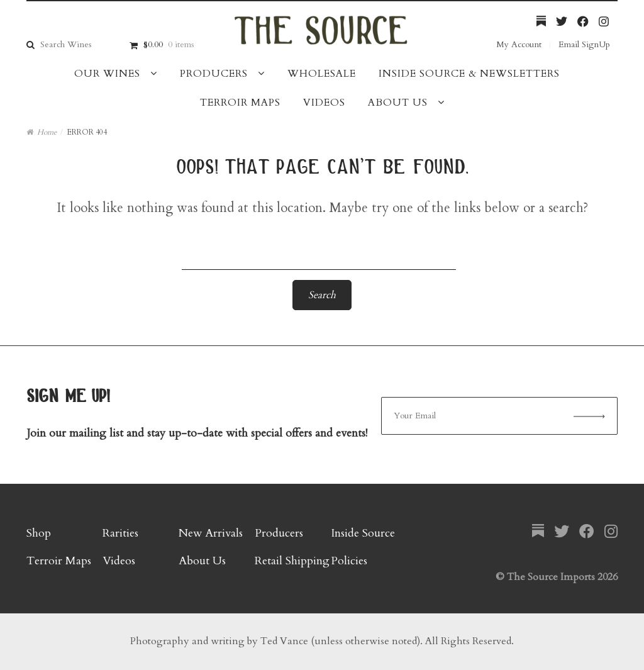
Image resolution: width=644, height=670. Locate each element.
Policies (349, 561)
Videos (324, 103)
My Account (519, 44)
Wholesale (322, 74)
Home (47, 132)
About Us (398, 103)
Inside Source (363, 533)
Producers (214, 74)
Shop (39, 533)
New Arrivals (211, 533)
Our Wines (107, 74)
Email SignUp (584, 44)
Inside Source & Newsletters (469, 74)
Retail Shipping (292, 561)
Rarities (120, 533)
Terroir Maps (240, 103)
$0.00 (169, 44)
